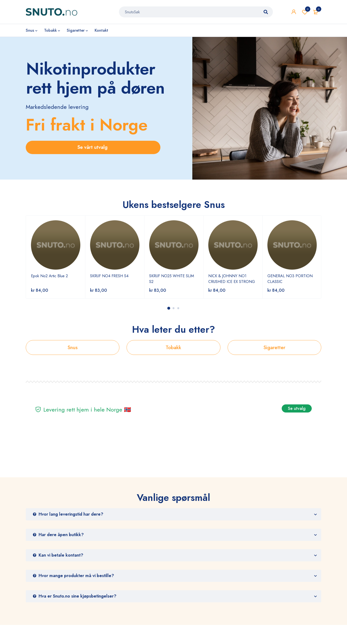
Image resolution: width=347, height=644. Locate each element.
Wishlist (305, 12)
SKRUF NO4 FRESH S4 (109, 276)
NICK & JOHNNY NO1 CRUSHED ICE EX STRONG (232, 279)
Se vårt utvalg (93, 147)
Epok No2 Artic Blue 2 (49, 276)
